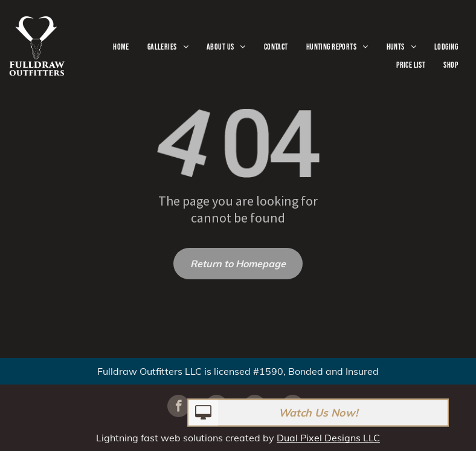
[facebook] (178, 407)
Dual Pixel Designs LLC (328, 438)
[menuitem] (121, 47)
